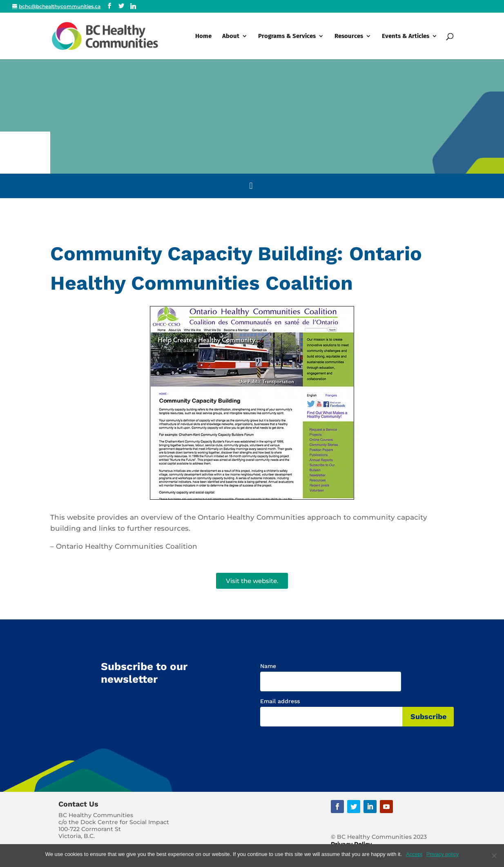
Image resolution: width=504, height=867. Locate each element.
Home (203, 36)
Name (268, 666)
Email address (280, 701)
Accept (414, 854)
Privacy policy (443, 854)
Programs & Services (287, 36)
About (231, 36)
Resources (349, 36)
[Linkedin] (133, 6)
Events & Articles (406, 36)
